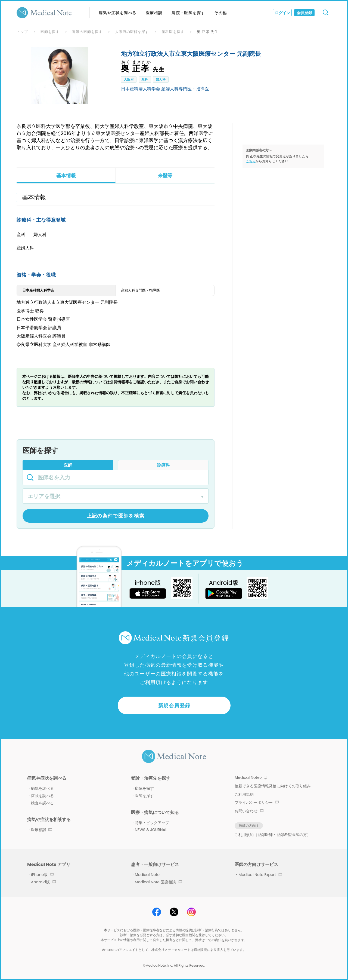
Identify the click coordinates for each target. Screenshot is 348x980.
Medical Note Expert (260, 875)
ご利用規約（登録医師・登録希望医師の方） (273, 835)
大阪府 (129, 79)
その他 (220, 13)
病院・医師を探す (188, 13)
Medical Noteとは (251, 777)
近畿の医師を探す (87, 32)
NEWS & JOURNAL (151, 830)
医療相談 (154, 13)
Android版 (43, 882)
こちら (251, 161)
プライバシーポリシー (257, 803)
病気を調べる (42, 788)
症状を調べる (42, 796)
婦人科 (161, 79)
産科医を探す (173, 32)
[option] (60, 76)
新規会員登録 (174, 705)
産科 (145, 79)
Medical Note (147, 875)
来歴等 (165, 175)
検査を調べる (42, 803)
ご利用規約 (244, 794)
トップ (22, 32)
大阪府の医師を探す (132, 32)
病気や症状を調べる (118, 13)
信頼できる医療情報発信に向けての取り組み (273, 786)
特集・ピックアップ (152, 823)
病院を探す (144, 788)
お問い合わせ (249, 811)
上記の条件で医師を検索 (116, 516)
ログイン (282, 13)
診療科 (163, 465)
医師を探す (50, 32)
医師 (68, 465)
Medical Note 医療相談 (158, 882)
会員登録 (304, 13)
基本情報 (66, 175)
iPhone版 (42, 875)
